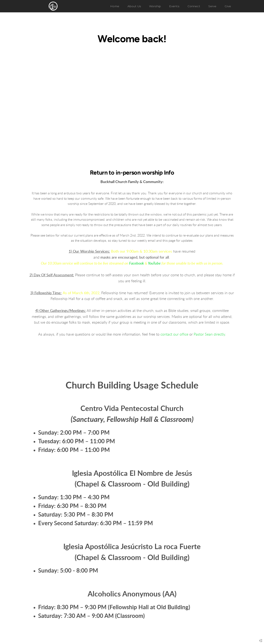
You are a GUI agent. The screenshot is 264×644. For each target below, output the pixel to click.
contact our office (174, 335)
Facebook (137, 264)
